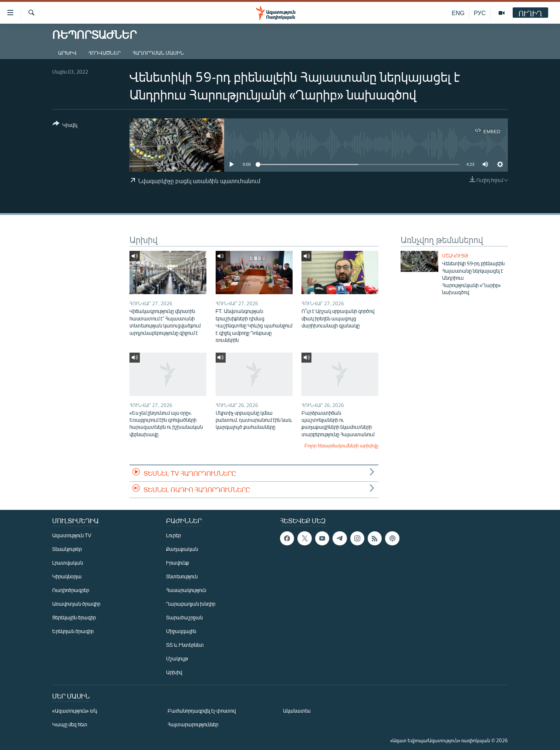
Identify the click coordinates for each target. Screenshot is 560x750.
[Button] (65, 126)
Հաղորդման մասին (158, 53)
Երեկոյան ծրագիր (73, 631)
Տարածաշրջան (184, 617)
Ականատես (297, 711)
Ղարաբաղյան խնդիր (191, 604)
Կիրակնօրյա (67, 576)
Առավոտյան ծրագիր (76, 604)
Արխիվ (67, 53)
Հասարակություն (186, 590)
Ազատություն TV (72, 535)
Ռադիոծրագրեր (71, 590)
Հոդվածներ (104, 53)
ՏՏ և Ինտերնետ (185, 645)
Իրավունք (178, 563)
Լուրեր (173, 535)
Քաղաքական (182, 549)
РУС (480, 13)
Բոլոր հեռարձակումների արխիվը (341, 445)
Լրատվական (68, 563)
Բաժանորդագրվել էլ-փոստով (202, 711)
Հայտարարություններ (193, 724)
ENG (458, 13)
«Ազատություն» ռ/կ (75, 711)
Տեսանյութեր (67, 549)
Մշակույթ (455, 256)
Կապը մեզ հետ (70, 724)
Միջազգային (181, 631)
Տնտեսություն (182, 576)
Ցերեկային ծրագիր (74, 617)
